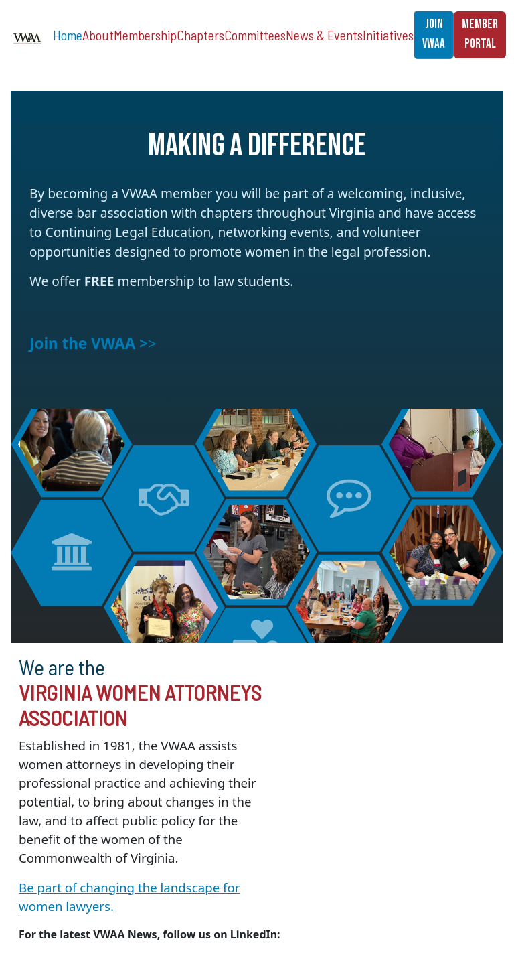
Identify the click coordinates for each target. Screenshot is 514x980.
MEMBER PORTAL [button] (480, 34)
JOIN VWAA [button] (434, 34)
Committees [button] (255, 35)
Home (68, 35)
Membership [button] (145, 35)
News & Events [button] (324, 35)
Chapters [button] (200, 35)
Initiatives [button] (388, 35)
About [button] (98, 35)
